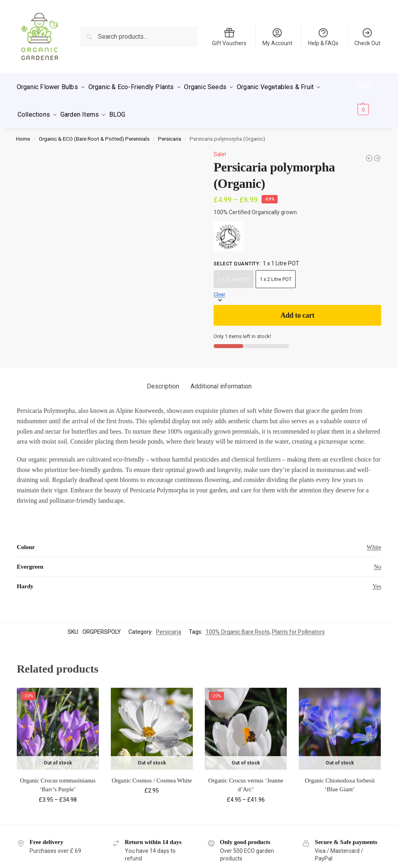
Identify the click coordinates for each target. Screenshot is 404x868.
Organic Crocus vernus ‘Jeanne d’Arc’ (246, 778)
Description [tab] (163, 379)
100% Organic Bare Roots (238, 625)
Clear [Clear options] (219, 288)
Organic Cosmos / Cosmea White (152, 774)
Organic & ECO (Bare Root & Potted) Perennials (94, 132)
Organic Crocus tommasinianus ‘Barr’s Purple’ (58, 778)
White (374, 540)
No (378, 559)
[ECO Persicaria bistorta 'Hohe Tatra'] (369, 151)
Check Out (367, 37)
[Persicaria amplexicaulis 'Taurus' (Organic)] (377, 151)
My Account (277, 37)
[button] (369, 98)
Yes (377, 579)
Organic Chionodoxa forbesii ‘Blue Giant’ (340, 778)
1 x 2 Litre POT (276, 272)
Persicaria (170, 132)
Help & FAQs (323, 37)
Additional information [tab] (221, 379)
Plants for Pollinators (298, 625)
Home (23, 132)
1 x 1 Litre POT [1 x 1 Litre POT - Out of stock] (234, 272)
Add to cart (297, 309)
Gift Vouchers (229, 37)
